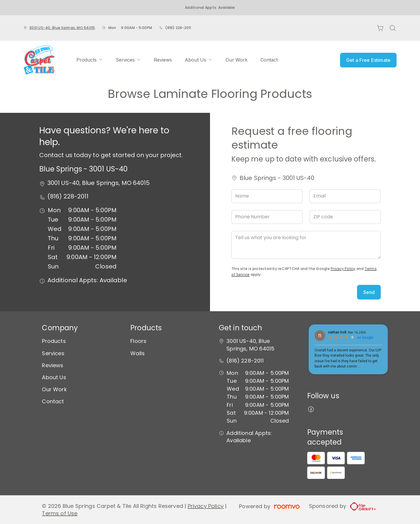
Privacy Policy (343, 269)
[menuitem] (90, 60)
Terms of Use (60, 513)
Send (369, 292)
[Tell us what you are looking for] (306, 245)
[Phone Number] (267, 217)
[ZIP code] (345, 217)
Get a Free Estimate (368, 60)
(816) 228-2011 (178, 28)
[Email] (345, 196)
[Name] (267, 196)
